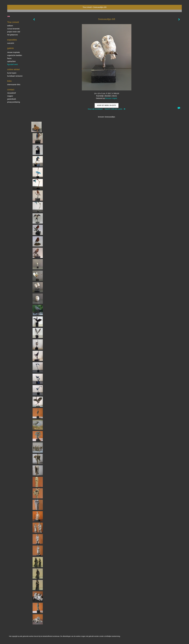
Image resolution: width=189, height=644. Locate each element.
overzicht (11, 43)
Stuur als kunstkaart (107, 109)
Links (9, 81)
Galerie (10, 48)
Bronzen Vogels (111, 98)
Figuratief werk (12, 64)
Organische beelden (15, 55)
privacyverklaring (14, 102)
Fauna (9, 58)
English (9, 16)
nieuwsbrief (12, 93)
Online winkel (13, 69)
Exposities (12, 40)
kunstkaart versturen (15, 76)
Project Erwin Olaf (14, 32)
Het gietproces (13, 35)
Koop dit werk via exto (107, 105)
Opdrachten (11, 61)
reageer (10, 96)
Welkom (10, 26)
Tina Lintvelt (87, 7)
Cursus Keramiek (13, 29)
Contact (11, 90)
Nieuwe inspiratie (13, 52)
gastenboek (12, 99)
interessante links (14, 85)
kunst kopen (12, 73)
